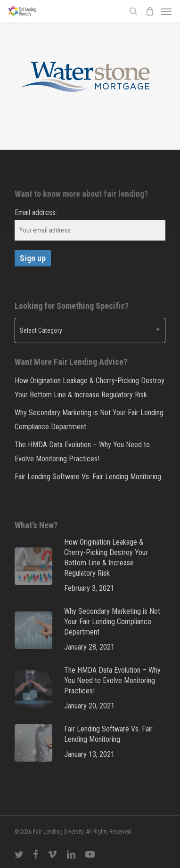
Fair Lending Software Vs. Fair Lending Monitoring (88, 477)
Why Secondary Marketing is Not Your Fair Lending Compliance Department (89, 420)
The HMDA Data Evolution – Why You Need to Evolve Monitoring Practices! (82, 452)
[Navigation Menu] (166, 11)
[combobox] (90, 330)
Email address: (36, 213)
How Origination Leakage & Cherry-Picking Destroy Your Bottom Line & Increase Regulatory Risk (90, 388)
